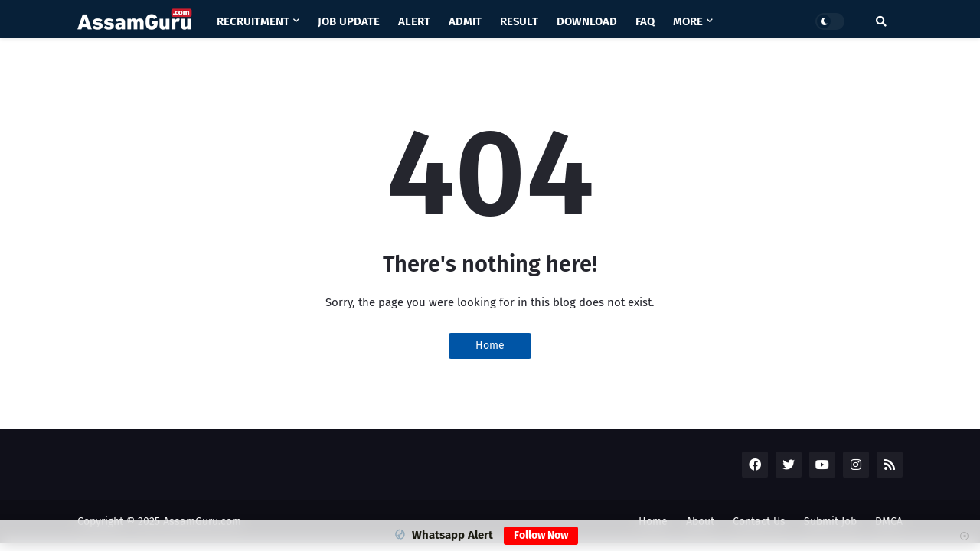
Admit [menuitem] (465, 21)
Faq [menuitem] (645, 21)
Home (490, 346)
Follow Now (541, 535)
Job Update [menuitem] (349, 21)
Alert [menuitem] (414, 21)
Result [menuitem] (519, 21)
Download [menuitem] (587, 21)
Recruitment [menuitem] (253, 21)
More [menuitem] (688, 21)
